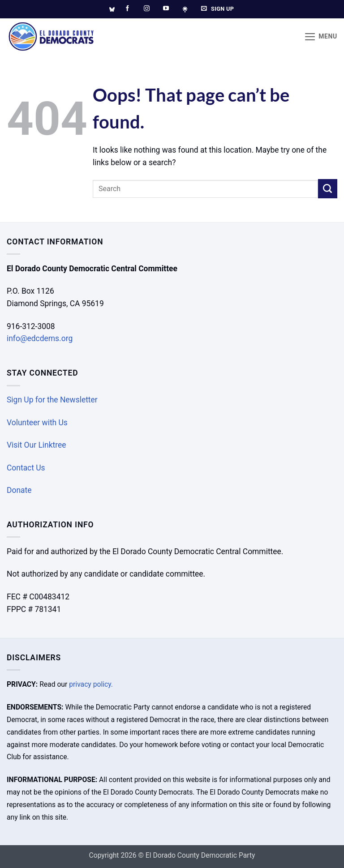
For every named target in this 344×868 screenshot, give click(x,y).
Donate (19, 490)
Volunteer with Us (37, 423)
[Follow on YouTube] (166, 9)
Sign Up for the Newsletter (52, 400)
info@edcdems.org (40, 338)
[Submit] (328, 189)
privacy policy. (91, 684)
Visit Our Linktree (37, 445)
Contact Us (26, 468)
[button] (321, 37)
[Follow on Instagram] (147, 9)
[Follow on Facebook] (127, 9)
